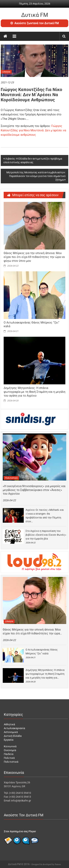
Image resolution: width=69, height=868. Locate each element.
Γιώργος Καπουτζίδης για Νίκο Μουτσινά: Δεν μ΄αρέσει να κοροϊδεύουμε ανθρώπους (33, 130)
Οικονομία (10, 750)
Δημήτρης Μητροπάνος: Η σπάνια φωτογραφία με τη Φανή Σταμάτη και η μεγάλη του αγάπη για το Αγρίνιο (34, 392)
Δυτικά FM (35, 15)
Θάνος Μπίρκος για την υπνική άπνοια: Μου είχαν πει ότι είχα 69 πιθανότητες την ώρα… (32, 631)
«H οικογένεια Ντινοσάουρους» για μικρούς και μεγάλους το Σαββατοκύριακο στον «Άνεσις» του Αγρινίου (34, 490)
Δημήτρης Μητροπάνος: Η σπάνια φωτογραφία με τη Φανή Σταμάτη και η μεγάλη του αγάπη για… (45, 674)
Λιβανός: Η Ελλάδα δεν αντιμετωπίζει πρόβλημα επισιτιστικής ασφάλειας (33, 160)
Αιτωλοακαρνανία (14, 728)
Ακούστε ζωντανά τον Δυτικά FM (35, 23)
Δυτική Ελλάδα (13, 736)
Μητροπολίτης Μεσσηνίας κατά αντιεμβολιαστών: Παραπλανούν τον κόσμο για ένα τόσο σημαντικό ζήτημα (36, 176)
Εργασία (9, 740)
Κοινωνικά (10, 746)
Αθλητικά (9, 724)
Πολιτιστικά (11, 478)
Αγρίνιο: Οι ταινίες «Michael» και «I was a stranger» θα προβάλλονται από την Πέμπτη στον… (45, 516)
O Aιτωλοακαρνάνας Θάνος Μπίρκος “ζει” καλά (42, 652)
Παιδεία (9, 754)
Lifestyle (6, 72)
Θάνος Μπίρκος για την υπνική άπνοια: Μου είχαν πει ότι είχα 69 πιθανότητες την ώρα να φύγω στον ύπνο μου (34, 257)
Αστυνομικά (11, 732)
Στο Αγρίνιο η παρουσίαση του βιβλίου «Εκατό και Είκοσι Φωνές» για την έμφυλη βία (46, 535)
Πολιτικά (9, 758)
